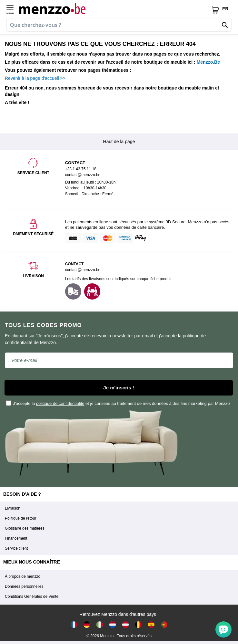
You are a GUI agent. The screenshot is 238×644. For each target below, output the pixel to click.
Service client (16, 548)
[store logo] (115, 8)
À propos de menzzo (23, 576)
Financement (16, 538)
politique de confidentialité (60, 403)
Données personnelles (24, 586)
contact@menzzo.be (83, 270)
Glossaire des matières (25, 528)
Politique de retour (20, 518)
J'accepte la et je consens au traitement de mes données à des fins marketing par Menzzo (118, 403)
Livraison (13, 508)
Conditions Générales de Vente (32, 596)
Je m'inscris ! (119, 388)
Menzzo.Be (208, 62)
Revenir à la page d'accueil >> (35, 78)
